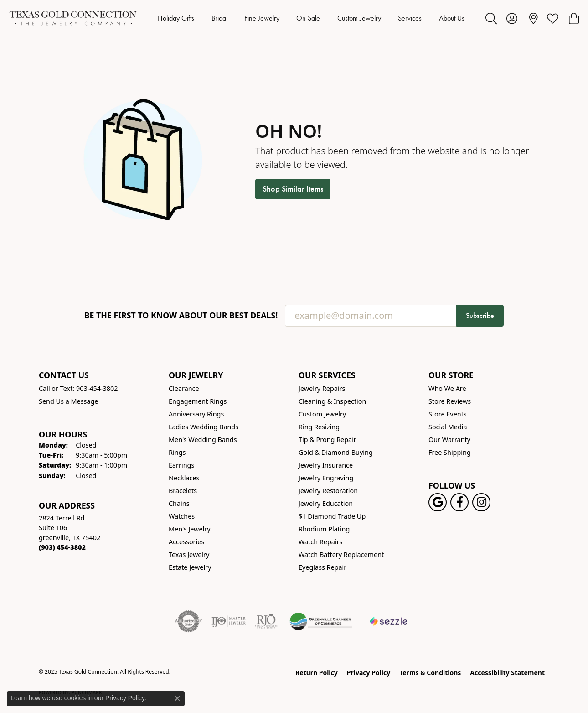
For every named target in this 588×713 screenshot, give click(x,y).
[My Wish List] (553, 18)
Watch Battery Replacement (341, 554)
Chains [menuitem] (179, 503)
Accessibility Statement (507, 673)
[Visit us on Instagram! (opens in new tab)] (481, 502)
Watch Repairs (320, 542)
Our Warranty (449, 440)
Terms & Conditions (430, 673)
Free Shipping (450, 452)
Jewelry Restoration (328, 491)
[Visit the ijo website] (229, 621)
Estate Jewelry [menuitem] (190, 567)
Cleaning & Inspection (332, 401)
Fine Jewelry (262, 18)
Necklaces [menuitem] (184, 478)
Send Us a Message (68, 401)
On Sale (308, 18)
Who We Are (447, 388)
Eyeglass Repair (322, 567)
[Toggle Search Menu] (491, 18)
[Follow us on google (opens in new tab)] (438, 502)
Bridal (219, 18)
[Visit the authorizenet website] (189, 621)
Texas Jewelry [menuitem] (189, 554)
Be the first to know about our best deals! (181, 315)
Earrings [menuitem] (181, 465)
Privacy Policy (369, 673)
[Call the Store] (62, 547)
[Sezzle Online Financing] (389, 621)
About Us (452, 18)
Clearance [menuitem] (184, 388)
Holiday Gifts (176, 18)
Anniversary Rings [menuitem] (196, 414)
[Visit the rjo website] (266, 621)
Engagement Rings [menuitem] (198, 401)
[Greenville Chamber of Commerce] (321, 621)
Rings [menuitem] (177, 452)
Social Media (448, 427)
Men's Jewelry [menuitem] (190, 529)
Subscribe (480, 315)
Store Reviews (450, 401)
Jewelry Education (326, 503)
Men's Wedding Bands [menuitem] (203, 440)
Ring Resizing (319, 427)
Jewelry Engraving (326, 478)
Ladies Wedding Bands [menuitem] (204, 427)
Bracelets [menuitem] (183, 491)
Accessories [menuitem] (186, 542)
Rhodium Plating (324, 529)
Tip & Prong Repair (328, 440)
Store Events (448, 414)
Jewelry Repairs (322, 388)
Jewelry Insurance (326, 465)
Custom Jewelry (359, 18)
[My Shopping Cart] (573, 18)
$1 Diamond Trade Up (332, 516)
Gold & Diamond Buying (336, 452)
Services (410, 18)
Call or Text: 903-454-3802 (78, 388)
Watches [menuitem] (182, 516)
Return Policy (317, 673)
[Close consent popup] (177, 698)
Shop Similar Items (293, 189)
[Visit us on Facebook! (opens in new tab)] (459, 502)
